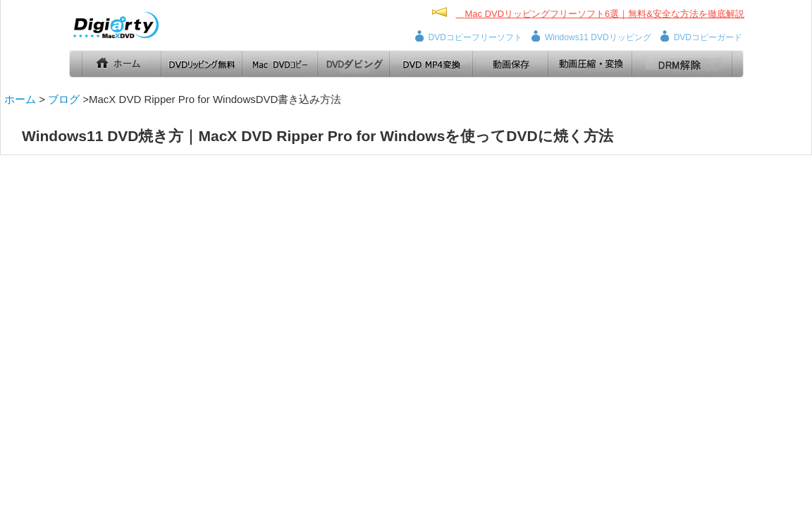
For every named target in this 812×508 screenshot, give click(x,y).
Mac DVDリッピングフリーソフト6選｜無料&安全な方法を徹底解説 (604, 14)
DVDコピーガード (708, 37)
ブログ (64, 99)
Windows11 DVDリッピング (598, 37)
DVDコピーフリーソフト (475, 37)
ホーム (20, 99)
